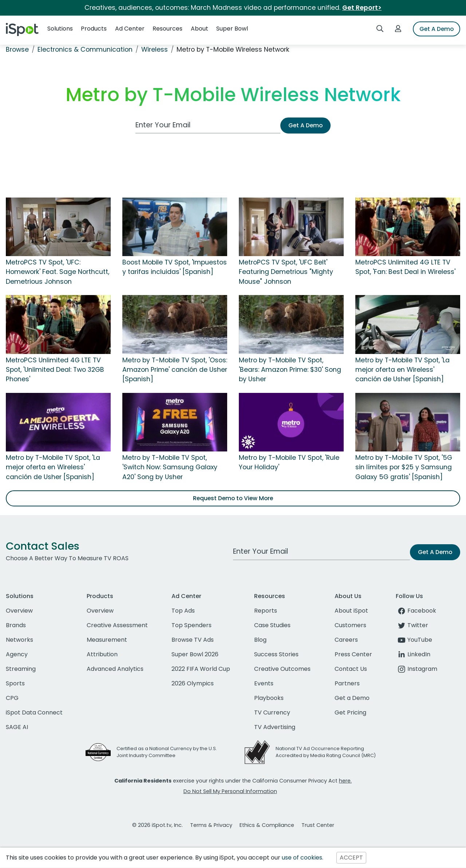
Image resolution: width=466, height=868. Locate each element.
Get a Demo (352, 698)
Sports (15, 683)
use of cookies (302, 858)
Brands (16, 625)
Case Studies (272, 625)
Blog (260, 640)
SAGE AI (17, 727)
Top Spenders (191, 625)
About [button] (200, 29)
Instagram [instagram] (416, 669)
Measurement (107, 640)
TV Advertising (275, 727)
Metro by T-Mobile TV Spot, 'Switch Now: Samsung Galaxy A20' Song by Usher (170, 467)
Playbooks (269, 698)
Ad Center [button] (130, 29)
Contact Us (351, 669)
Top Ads (183, 611)
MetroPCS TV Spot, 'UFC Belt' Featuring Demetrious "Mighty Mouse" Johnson (286, 272)
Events (264, 683)
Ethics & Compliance (267, 825)
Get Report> (362, 8)
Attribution (102, 654)
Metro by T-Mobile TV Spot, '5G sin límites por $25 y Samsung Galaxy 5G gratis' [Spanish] (404, 467)
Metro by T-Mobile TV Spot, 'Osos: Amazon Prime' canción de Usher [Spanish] (175, 370)
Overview (19, 611)
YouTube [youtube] (414, 640)
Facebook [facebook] (416, 611)
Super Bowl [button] (232, 29)
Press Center (353, 654)
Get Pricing (350, 712)
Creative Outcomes (282, 669)
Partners (347, 683)
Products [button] (94, 29)
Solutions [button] (60, 29)
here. (345, 781)
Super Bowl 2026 (195, 654)
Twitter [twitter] (412, 625)
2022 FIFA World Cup (201, 669)
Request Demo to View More (233, 498)
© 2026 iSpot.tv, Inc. (157, 825)
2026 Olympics (193, 683)
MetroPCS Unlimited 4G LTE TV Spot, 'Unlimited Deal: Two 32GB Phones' (55, 370)
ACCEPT (351, 858)
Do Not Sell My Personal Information (230, 791)
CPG (12, 698)
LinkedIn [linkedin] (413, 654)
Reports (266, 611)
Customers (350, 625)
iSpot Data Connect (34, 712)
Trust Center (318, 825)
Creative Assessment (117, 625)
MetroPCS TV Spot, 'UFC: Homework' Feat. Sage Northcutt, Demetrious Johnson (58, 272)
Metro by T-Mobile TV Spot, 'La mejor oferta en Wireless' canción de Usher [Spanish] (402, 370)
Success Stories (276, 654)
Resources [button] (167, 29)
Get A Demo (437, 29)
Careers (346, 640)
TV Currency (272, 712)
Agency (17, 654)
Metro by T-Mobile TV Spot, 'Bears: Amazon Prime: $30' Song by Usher (290, 370)
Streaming (21, 669)
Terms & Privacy (211, 825)
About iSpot (351, 611)
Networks (19, 640)
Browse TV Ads (193, 640)
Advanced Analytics (115, 669)
